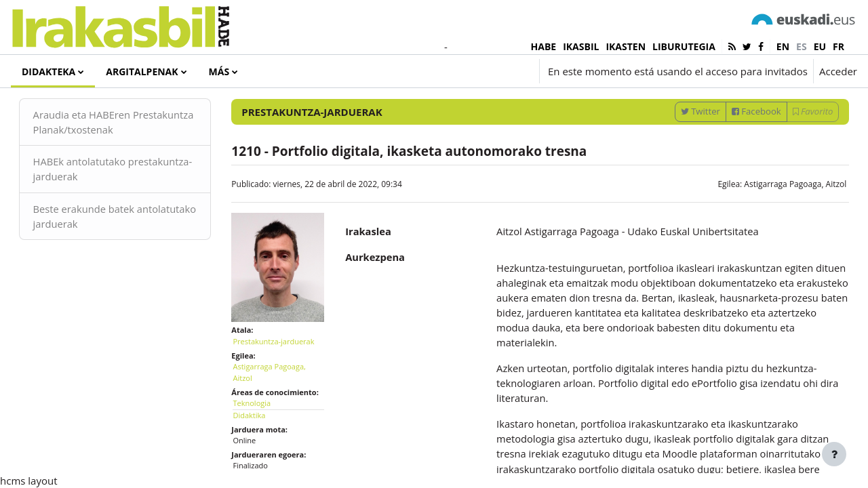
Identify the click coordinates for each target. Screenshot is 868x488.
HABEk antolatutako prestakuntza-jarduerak (108, 203)
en (783, 46)
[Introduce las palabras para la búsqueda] (713, 108)
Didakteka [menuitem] (48, 72)
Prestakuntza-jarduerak (283, 368)
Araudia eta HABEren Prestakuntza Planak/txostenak (125, 156)
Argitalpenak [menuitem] (142, 72)
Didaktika (259, 442)
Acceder (838, 71)
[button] (453, 71)
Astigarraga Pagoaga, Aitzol (776, 217)
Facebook (737, 144)
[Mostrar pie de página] (834, 454)
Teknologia (262, 431)
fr (839, 46)
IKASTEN (626, 46)
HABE (544, 46)
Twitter (681, 144)
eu (820, 46)
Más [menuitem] (219, 72)
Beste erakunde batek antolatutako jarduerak (106, 250)
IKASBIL (581, 46)
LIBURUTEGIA (684, 46)
